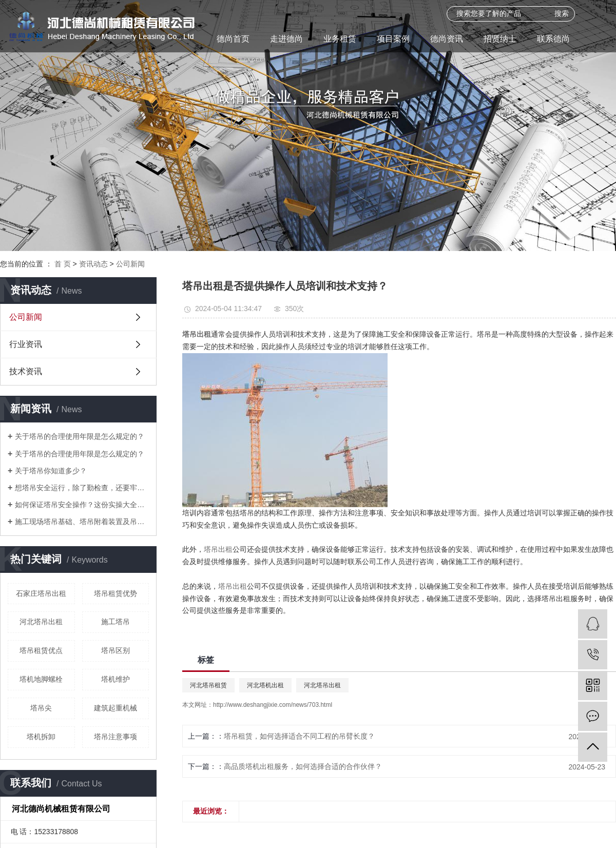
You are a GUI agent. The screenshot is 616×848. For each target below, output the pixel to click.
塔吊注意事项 (115, 737)
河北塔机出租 (265, 685)
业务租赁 (340, 39)
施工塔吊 (115, 622)
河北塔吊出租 (41, 622)
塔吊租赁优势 (115, 593)
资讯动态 (93, 264)
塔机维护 (115, 679)
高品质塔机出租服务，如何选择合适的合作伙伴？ (303, 766)
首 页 (63, 264)
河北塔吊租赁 (208, 685)
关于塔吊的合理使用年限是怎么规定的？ (80, 436)
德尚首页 (233, 39)
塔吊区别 (115, 650)
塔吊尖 (41, 708)
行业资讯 (26, 344)
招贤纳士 (500, 39)
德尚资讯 (447, 39)
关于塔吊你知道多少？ (51, 471)
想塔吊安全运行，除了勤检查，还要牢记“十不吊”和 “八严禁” (82, 488)
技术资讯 (26, 371)
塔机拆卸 (41, 737)
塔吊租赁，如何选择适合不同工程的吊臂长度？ (299, 736)
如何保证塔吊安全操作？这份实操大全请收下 (82, 505)
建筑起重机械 (115, 708)
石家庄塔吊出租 (41, 593)
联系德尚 (553, 39)
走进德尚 (286, 39)
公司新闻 (130, 264)
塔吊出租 (218, 549)
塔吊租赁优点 (41, 650)
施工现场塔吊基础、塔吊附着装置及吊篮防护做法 (82, 522)
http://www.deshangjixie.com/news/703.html (273, 705)
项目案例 (393, 39)
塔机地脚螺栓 (41, 679)
